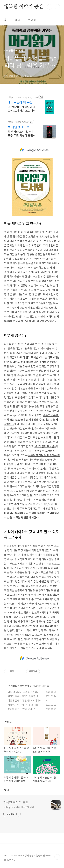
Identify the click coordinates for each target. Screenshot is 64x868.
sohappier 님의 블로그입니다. (19, 807)
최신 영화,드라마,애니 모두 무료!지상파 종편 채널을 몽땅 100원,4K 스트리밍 (20, 133)
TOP (57, 857)
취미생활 (13, 686)
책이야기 (24, 686)
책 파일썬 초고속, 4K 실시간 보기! (21, 127)
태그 (17, 20)
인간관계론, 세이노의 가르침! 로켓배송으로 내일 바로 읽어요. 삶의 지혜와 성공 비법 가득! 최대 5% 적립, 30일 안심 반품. (22, 108)
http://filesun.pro (18, 122)
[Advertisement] (34, 149)
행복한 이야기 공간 (24, 7)
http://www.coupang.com (23, 97)
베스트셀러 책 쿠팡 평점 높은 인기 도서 (21, 102)
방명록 (32, 20)
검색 (50, 7)
